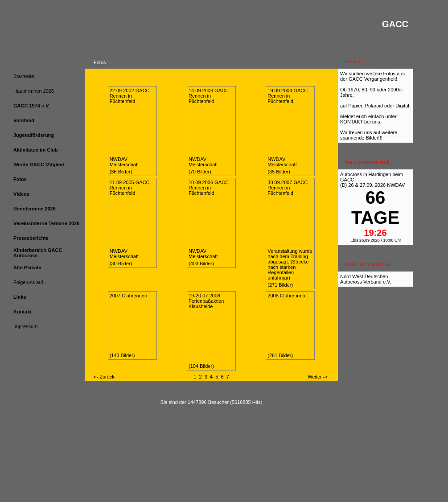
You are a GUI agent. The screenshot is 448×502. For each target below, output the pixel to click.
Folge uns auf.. (30, 282)
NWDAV (396, 185)
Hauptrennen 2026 (34, 91)
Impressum (25, 326)
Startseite (24, 76)
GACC (347, 180)
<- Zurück (104, 377)
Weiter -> (318, 377)
